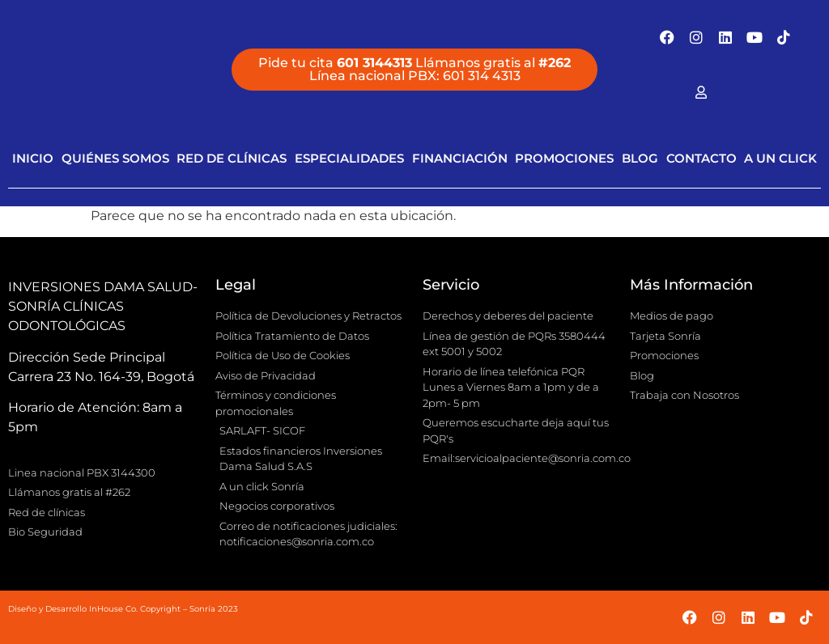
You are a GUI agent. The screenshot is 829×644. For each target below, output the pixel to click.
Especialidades (349, 158)
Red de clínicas (232, 158)
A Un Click (780, 158)
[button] (414, 70)
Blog (640, 158)
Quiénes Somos (115, 158)
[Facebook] (701, 92)
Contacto (701, 158)
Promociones (564, 158)
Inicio (33, 158)
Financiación (460, 158)
